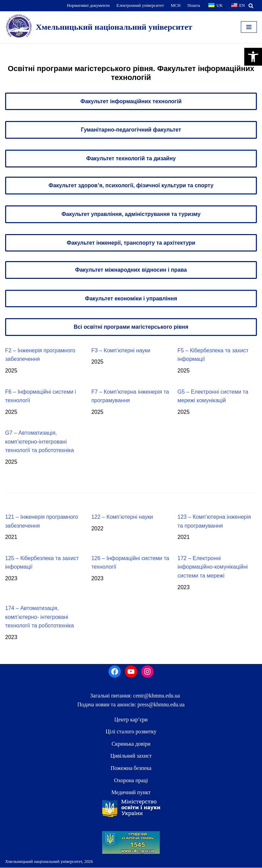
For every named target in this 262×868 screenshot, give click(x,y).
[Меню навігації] (249, 27)
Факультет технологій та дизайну (131, 158)
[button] (253, 57)
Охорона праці (131, 780)
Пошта (194, 5)
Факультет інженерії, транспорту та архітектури (131, 243)
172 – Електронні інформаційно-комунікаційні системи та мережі (213, 567)
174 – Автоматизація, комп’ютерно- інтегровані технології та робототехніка (40, 617)
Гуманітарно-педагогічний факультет (131, 130)
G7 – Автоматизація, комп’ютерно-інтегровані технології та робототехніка (40, 442)
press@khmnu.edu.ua (160, 705)
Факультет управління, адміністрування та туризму (131, 214)
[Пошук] (251, 6)
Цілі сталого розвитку (131, 732)
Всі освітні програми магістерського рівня (131, 327)
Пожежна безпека (131, 768)
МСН (176, 5)
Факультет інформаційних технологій (131, 101)
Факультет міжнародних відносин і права (131, 270)
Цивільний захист (131, 756)
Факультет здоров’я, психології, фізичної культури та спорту (131, 186)
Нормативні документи (88, 5)
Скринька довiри (131, 744)
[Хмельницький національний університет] (99, 27)
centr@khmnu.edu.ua (156, 696)
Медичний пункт (131, 793)
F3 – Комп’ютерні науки (121, 350)
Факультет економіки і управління (131, 299)
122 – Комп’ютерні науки (122, 517)
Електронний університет (140, 5)
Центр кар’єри (131, 720)
